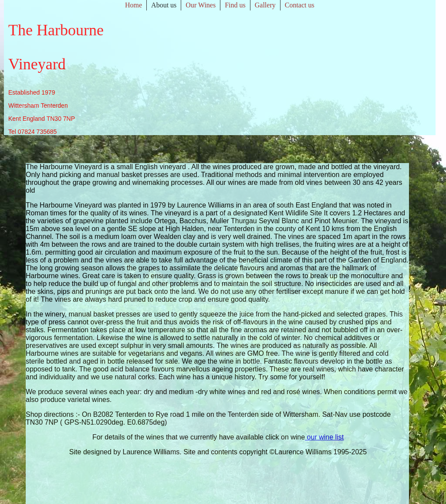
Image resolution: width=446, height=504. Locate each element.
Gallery (265, 5)
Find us (235, 5)
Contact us (300, 5)
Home (133, 5)
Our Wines (201, 5)
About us (164, 5)
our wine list (324, 437)
